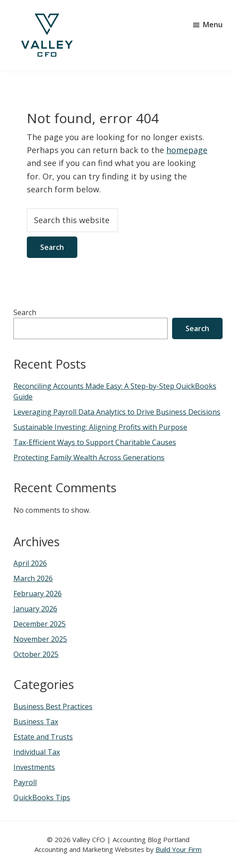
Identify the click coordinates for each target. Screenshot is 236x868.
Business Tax (36, 722)
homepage (187, 150)
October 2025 (36, 654)
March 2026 (33, 578)
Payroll (25, 782)
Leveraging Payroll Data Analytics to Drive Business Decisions (117, 412)
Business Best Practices (53, 706)
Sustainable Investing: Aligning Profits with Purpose (100, 427)
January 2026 (35, 609)
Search (25, 312)
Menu (213, 25)
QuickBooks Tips (42, 797)
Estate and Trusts (43, 737)
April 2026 (30, 563)
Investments (34, 767)
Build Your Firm (179, 849)
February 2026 (38, 594)
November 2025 (40, 639)
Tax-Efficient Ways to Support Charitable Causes (95, 442)
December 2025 (40, 624)
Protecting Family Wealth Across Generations (89, 457)
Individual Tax (37, 752)
